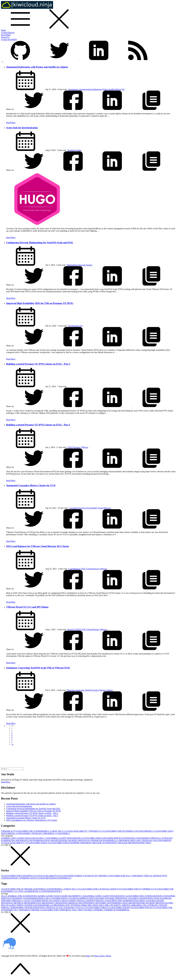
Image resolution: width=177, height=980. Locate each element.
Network (82, 265)
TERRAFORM (17, 908)
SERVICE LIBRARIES (132, 905)
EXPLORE (6, 901)
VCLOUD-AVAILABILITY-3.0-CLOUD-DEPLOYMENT (59, 876)
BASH (65, 896)
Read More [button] (6, 782)
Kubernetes (97, 89)
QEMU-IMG (87, 905)
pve (81, 326)
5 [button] (12, 740)
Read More (11, 123)
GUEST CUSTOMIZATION (36, 901)
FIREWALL (156, 838)
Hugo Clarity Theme (103, 956)
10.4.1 (4, 896)
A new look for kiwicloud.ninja (22, 128)
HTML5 (58, 901)
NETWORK (101, 903)
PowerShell (6, 35)
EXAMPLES (166, 898)
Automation (73, 89)
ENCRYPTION (146, 898)
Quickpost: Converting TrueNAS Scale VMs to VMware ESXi (38, 668)
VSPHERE (98, 910)
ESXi (70, 447)
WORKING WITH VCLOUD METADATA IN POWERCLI (46, 878)
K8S (121, 901)
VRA (75, 910)
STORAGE (154, 905)
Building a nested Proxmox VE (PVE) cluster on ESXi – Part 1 (38, 425)
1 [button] (12, 730)
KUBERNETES (9, 840)
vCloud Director (8, 33)
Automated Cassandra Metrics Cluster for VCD (31, 485)
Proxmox (76, 326)
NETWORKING (9, 833)
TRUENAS (148, 840)
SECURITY (116, 905)
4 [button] (12, 737)
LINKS (142, 901)
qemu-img (80, 690)
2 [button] (12, 733)
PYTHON (76, 905)
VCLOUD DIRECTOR (24, 831)
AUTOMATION (30, 896)
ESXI (157, 898)
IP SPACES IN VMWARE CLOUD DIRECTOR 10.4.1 (109, 876)
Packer (105, 89)
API (20, 896)
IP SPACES (38, 833)
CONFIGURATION (154, 896)
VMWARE (7, 831)
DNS (92, 898)
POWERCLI (96, 831)
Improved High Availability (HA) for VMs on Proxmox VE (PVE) (40, 303)
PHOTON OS (84, 840)
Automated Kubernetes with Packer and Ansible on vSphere (37, 67)
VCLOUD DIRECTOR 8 (130, 889)
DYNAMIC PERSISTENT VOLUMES (122, 898)
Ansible (112, 89)
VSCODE (88, 910)
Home (4, 30)
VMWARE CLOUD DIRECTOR (45, 910)
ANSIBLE (6, 838)
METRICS (19, 903)
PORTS (21, 905)
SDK (107, 905)
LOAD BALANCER (155, 901)
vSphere (110, 690)
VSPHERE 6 (148, 889)
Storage (89, 265)
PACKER (73, 840)
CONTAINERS (24, 833)
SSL (146, 905)
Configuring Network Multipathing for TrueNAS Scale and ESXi (40, 243)
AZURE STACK (25, 838)
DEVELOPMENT (81, 898)
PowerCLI (5, 37)
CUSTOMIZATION (59, 898)
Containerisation (85, 89)
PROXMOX (50, 833)
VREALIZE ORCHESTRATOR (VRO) (134, 843)
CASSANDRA (63, 833)
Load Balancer (75, 569)
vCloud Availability (9, 39)
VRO (81, 910)
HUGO (66, 901)
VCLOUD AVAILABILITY (77, 831)
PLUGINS (11, 905)
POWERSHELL (44, 831)
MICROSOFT (23, 840)
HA (70, 326)
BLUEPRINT (75, 896)
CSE (47, 898)
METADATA (7, 903)
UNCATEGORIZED (144, 831)
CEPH (99, 896)
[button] (12, 726)
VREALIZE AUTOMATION (104, 843)
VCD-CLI (80, 908)
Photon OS (120, 89)
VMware (85, 447)
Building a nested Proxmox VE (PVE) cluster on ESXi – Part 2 (38, 364)
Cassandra (74, 508)
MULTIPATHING (87, 903)
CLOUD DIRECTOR (164, 831)
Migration (71, 690)
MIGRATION (62, 903)
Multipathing (73, 265)
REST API (81, 629)
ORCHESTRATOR (59, 840)
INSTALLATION (110, 889)
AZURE (42, 896)
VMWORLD (65, 910)
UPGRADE (70, 908)
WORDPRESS (123, 910)
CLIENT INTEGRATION (70, 838)
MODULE (74, 903)
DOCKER (100, 898)
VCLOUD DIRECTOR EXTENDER (118, 831)
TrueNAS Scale (91, 690)
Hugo (79, 150)
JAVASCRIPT (111, 901)
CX (16, 891)
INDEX (73, 901)
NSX (83, 569)
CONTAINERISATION (51, 891)
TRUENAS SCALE (55, 908)
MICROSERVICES (33, 903)
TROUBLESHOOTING (35, 908)
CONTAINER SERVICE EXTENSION (119, 838)
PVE (68, 905)
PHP (171, 903)
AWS (14, 838)
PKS (4, 905)
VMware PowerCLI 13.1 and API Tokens (27, 607)
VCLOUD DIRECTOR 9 (90, 889)
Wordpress (72, 150)
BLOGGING (39, 838)
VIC (16, 910)
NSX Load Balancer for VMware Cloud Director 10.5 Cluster (38, 546)
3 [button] (12, 735)
